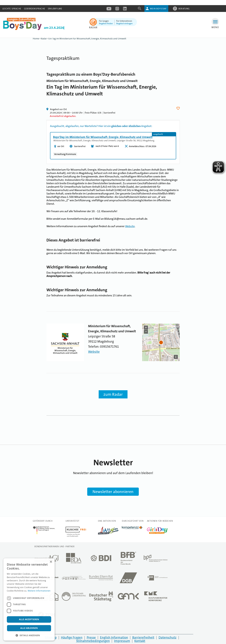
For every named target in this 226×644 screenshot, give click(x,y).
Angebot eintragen (124, 24)
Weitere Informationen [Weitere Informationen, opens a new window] (39, 591)
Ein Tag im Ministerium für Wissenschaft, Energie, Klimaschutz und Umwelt (87, 39)
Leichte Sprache (12, 9)
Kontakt (140, 641)
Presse (91, 637)
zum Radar (113, 394)
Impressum (122, 641)
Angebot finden (106, 24)
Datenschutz (168, 637)
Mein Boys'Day (158, 9)
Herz (179, 108)
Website (130, 226)
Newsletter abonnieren (113, 492)
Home (36, 39)
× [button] (51, 562)
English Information (114, 637)
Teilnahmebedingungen (93, 641)
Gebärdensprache (35, 9)
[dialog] (29, 599)
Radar (93, 27)
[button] (29, 635)
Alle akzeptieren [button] (29, 619)
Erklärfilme (55, 9)
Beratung (184, 9)
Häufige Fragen (72, 637)
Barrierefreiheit (143, 637)
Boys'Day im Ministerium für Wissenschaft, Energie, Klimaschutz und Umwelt (103, 137)
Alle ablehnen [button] (29, 628)
